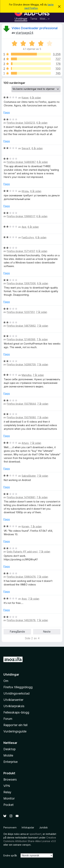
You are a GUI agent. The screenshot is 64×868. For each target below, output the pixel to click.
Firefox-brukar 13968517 (21, 216)
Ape (24, 227)
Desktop (9, 749)
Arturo (25, 443)
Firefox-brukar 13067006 (21, 283)
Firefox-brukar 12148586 (21, 339)
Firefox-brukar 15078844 (21, 404)
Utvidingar (21, 19)
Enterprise (10, 762)
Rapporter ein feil (15, 725)
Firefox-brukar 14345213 (21, 123)
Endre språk (10, 855)
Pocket (9, 805)
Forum (8, 719)
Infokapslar (28, 827)
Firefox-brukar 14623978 (21, 620)
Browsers (10, 779)
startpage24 (24, 33)
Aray (24, 599)
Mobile (8, 755)
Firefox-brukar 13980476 (21, 577)
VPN (7, 786)
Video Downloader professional (35, 28)
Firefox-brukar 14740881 (21, 497)
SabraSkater (29, 476)
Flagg (7, 112)
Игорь (25, 191)
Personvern (10, 827)
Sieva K (26, 148)
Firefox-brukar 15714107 (21, 251)
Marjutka (27, 375)
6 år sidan (35, 98)
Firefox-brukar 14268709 (21, 364)
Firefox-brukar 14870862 (21, 326)
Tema (34, 19)
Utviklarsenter (13, 700)
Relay (7, 792)
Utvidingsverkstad (16, 693)
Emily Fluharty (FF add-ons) (22, 552)
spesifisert (35, 834)
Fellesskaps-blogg (16, 712)
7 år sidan (42, 312)
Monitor (9, 798)
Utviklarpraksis (14, 706)
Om (6, 681)
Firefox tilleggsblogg (18, 687)
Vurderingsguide (15, 731)
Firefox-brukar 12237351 (21, 312)
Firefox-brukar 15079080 (21, 417)
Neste (47, 632)
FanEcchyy (28, 237)
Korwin (25, 526)
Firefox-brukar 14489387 (21, 162)
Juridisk (44, 827)
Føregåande (17, 632)
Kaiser (25, 98)
